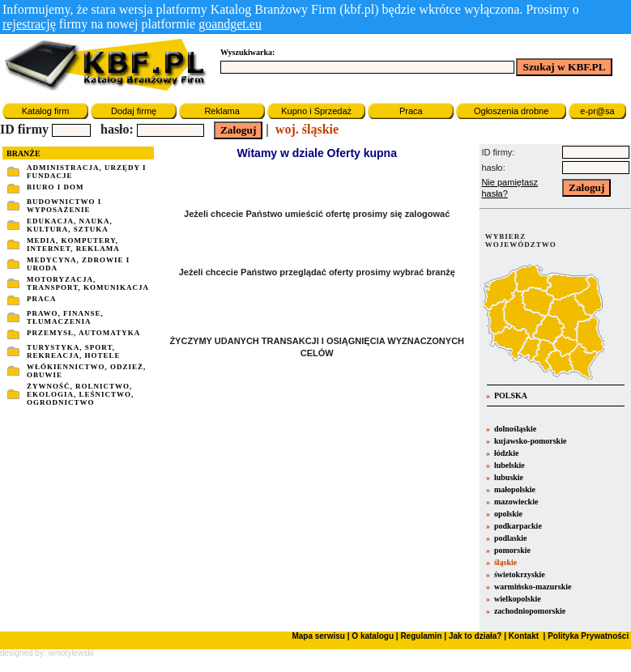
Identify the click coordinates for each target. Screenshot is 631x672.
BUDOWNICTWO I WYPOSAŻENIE (64, 206)
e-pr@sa (597, 111)
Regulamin (421, 636)
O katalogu (373, 636)
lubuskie (509, 477)
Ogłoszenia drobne (511, 111)
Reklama (222, 111)
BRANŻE (23, 153)
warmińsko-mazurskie (533, 587)
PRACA (42, 299)
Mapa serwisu (318, 636)
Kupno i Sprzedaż (316, 111)
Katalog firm (46, 111)
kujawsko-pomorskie (530, 441)
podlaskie (511, 538)
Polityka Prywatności (587, 636)
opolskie (508, 514)
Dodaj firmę (134, 111)
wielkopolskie (518, 599)
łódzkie (507, 453)
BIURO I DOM (55, 187)
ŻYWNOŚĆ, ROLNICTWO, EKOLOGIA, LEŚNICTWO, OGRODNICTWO (80, 394)
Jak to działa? (475, 636)
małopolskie (515, 489)
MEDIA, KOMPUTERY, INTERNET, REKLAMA (73, 245)
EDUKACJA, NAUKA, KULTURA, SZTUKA (70, 225)
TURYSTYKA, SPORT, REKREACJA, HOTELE (74, 351)
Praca (411, 111)
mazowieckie (516, 502)
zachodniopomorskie (530, 611)
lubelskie (509, 465)
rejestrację (29, 24)
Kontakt (522, 636)
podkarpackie (518, 526)
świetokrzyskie (520, 574)
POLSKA (509, 396)
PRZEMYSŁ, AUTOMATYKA (83, 333)
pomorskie (512, 550)
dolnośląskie (515, 429)
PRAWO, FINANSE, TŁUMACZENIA (65, 317)
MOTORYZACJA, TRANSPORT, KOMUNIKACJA (88, 283)
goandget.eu (230, 24)
